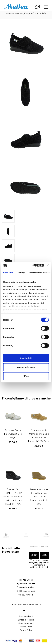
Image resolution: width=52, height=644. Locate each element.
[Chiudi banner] (48, 265)
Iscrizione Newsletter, (26, 14)
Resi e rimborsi (26, 617)
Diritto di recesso (26, 620)
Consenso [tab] (8, 273)
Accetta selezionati (26, 367)
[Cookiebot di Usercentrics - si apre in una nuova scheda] (33, 265)
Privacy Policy (26, 627)
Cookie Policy (26, 631)
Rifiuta (26, 376)
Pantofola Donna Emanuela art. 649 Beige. (13, 434)
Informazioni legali (26, 624)
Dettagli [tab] (21, 273)
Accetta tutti (26, 358)
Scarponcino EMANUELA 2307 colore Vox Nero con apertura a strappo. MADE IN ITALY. (13, 497)
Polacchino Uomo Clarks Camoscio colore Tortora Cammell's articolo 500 (39, 497)
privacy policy (40, 563)
